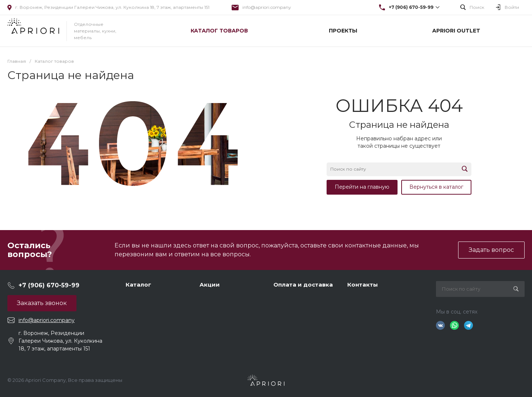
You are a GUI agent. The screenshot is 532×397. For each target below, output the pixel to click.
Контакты (363, 285)
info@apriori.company (267, 7)
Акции (210, 285)
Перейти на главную (362, 187)
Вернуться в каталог (436, 187)
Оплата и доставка (303, 285)
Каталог (138, 285)
